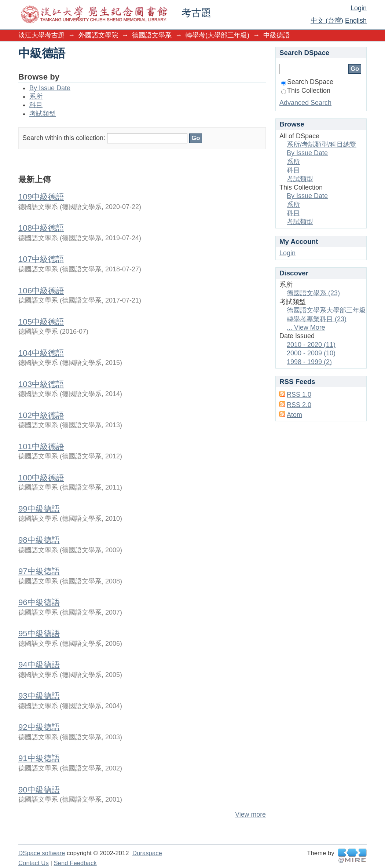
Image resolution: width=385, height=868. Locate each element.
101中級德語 (41, 446)
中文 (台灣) (327, 21)
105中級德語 (41, 322)
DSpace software (42, 853)
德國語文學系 (152, 35)
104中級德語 (41, 353)
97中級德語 (39, 571)
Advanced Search (305, 103)
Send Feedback (75, 863)
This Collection (306, 91)
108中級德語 (41, 228)
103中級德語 (41, 384)
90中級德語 (39, 790)
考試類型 (43, 114)
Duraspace (147, 853)
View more (250, 814)
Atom (294, 415)
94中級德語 (39, 665)
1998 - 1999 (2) (309, 362)
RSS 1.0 (299, 395)
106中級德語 (41, 291)
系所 (36, 96)
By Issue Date (50, 88)
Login (359, 8)
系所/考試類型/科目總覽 (322, 144)
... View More (306, 327)
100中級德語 (41, 478)
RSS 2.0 (299, 405)
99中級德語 (39, 509)
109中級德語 (41, 197)
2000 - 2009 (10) (311, 353)
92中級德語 (39, 727)
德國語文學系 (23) (313, 293)
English (356, 21)
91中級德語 (39, 758)
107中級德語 (41, 259)
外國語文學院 (98, 35)
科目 (36, 105)
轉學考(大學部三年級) (217, 35)
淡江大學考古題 (41, 35)
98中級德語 (39, 540)
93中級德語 (39, 696)
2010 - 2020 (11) (311, 345)
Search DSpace (307, 82)
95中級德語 (39, 633)
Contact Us (34, 863)
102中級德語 (41, 415)
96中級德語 (39, 602)
